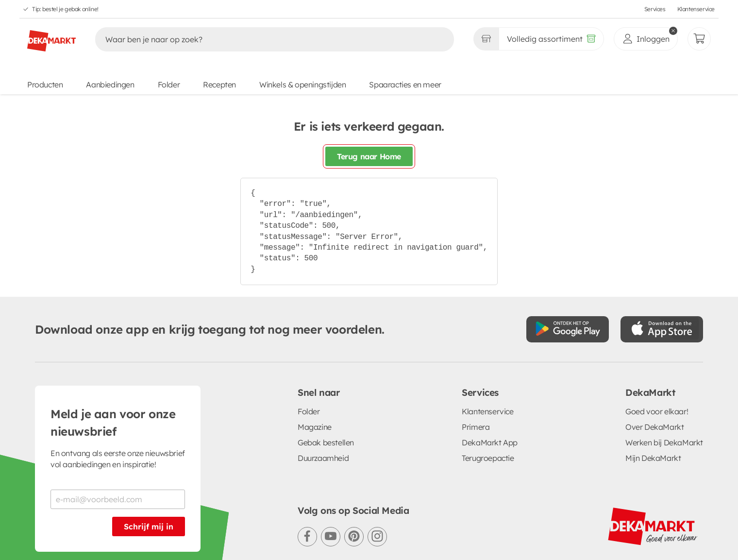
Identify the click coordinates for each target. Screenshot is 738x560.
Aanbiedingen (110, 85)
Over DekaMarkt (654, 357)
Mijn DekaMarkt (653, 389)
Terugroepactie (488, 389)
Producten (45, 85)
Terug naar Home (369, 156)
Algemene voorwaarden (77, 531)
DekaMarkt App (490, 373)
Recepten (219, 85)
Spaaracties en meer (405, 85)
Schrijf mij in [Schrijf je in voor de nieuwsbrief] (149, 457)
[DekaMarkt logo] (51, 37)
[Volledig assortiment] (551, 39)
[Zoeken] (264, 39)
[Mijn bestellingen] (699, 39)
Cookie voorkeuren (307, 531)
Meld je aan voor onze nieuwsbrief (113, 353)
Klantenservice (696, 9)
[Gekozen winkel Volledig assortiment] (486, 39)
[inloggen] (646, 39)
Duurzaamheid (323, 389)
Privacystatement (166, 531)
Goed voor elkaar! (657, 342)
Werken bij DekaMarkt (664, 373)
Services (655, 9)
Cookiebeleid (235, 531)
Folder (169, 85)
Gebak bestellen (326, 373)
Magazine (315, 357)
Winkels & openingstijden (302, 85)
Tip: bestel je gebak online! (65, 9)
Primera (476, 357)
